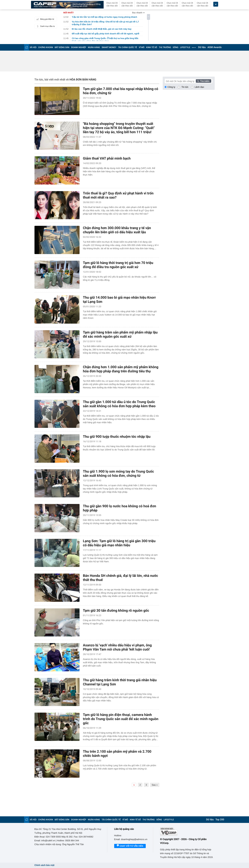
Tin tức (185, 87)
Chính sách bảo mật (44, 865)
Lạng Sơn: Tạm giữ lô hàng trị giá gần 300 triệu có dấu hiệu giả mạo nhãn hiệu (119, 543)
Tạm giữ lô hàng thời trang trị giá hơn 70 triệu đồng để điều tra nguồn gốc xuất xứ (118, 265)
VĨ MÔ (142, 47)
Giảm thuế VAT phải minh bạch (107, 158)
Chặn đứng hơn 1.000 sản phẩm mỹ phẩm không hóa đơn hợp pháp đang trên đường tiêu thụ (121, 369)
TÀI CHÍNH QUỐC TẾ (128, 47)
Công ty (171, 87)
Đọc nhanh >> (139, 13)
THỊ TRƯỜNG (165, 47)
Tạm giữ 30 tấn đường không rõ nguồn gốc (116, 610)
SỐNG (176, 47)
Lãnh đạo (199, 87)
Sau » (155, 785)
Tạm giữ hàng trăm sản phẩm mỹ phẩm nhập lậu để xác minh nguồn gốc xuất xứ (120, 334)
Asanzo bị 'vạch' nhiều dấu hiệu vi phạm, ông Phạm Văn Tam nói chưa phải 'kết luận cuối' (117, 647)
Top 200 (220, 820)
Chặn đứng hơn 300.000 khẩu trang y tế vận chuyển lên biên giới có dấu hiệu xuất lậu (117, 230)
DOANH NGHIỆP (79, 47)
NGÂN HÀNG (94, 47)
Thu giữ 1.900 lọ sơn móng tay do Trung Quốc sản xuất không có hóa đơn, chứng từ (119, 473)
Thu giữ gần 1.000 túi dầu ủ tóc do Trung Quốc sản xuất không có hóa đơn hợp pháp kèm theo (119, 404)
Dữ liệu (202, 47)
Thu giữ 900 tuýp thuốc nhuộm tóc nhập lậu (117, 437)
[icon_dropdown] (216, 4)
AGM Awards (214, 47)
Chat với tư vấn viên (130, 846)
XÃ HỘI (33, 47)
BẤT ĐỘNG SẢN (62, 47)
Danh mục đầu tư (45, 26)
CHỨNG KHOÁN (45, 47)
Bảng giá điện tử (45, 19)
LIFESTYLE (185, 47)
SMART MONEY (109, 47)
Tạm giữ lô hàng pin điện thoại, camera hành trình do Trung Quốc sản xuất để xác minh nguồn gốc (121, 719)
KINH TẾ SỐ (152, 47)
